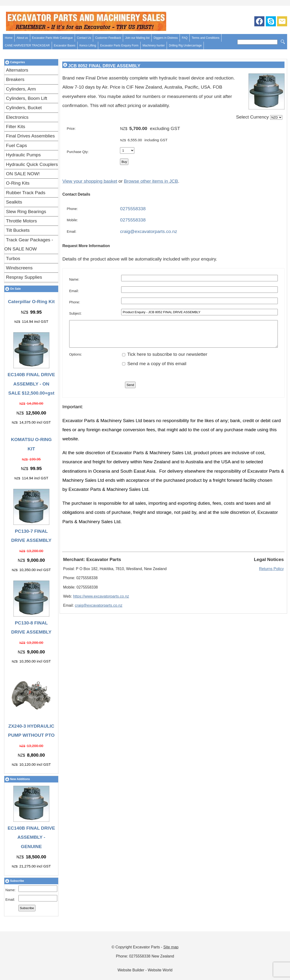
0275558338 (133, 209)
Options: (76, 359)
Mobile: (72, 220)
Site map (171, 947)
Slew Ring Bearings (26, 212)
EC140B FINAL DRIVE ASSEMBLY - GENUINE (31, 837)
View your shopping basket (90, 181)
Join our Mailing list (137, 38)
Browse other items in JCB (151, 181)
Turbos (13, 258)
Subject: (75, 313)
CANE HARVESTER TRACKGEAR (27, 45)
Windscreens (19, 268)
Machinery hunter (154, 45)
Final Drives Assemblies (30, 136)
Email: (10, 900)
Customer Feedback (108, 38)
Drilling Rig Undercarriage (185, 45)
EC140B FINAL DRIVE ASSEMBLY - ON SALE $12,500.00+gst (31, 384)
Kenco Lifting (88, 45)
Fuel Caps (16, 145)
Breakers (15, 79)
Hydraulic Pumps (23, 155)
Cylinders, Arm (21, 89)
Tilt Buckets (18, 230)
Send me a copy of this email (154, 369)
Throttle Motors (21, 221)
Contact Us (84, 38)
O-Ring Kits (18, 183)
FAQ (185, 38)
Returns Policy (271, 574)
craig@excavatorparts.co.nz (148, 231)
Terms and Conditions (205, 38)
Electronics (17, 117)
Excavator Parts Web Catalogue (53, 38)
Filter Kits (16, 127)
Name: (11, 890)
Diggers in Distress (166, 38)
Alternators (17, 70)
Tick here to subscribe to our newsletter (165, 359)
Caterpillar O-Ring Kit (31, 302)
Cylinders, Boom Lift (27, 98)
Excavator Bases (65, 45)
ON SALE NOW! (23, 174)
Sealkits (14, 202)
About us (22, 38)
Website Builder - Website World (145, 970)
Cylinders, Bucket (24, 108)
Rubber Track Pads (26, 193)
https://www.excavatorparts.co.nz (101, 601)
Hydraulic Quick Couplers (32, 164)
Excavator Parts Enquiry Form (119, 45)
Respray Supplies (24, 277)
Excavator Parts (146, 947)
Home (9, 38)
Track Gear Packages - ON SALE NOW (29, 244)
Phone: (72, 209)
